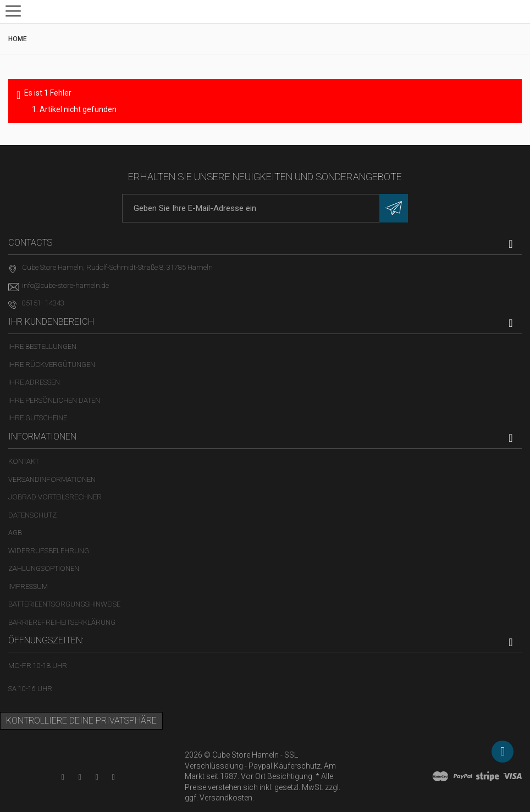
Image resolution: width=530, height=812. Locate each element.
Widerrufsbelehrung (49, 551)
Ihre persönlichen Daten (54, 400)
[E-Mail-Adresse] (265, 208)
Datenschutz (32, 515)
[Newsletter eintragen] (394, 208)
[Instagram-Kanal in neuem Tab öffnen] (114, 777)
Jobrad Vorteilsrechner (55, 497)
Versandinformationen (52, 479)
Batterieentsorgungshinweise (64, 604)
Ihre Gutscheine (38, 418)
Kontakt (24, 461)
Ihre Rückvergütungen (52, 365)
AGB (15, 533)
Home (18, 39)
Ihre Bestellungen (42, 346)
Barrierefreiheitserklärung (62, 622)
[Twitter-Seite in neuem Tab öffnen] (97, 777)
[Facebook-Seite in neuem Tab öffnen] (80, 777)
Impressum (28, 586)
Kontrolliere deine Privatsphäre (81, 721)
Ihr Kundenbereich (51, 322)
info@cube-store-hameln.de (65, 285)
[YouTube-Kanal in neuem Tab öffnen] (63, 777)
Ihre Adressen (34, 382)
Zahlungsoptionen (44, 568)
